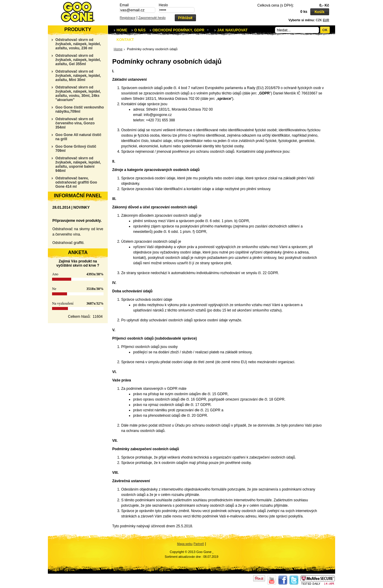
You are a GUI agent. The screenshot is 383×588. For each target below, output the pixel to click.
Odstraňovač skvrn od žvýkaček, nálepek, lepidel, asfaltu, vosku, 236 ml (78, 44)
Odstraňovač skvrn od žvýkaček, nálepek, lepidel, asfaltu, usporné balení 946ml (78, 164)
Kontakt (125, 40)
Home (122, 30)
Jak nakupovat (232, 30)
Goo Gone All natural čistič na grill (78, 137)
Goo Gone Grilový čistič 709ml (76, 149)
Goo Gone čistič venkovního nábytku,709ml (80, 109)
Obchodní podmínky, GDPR (182, 30)
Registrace (128, 18)
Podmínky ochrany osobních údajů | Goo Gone (78, 12)
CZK (319, 20)
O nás (140, 30)
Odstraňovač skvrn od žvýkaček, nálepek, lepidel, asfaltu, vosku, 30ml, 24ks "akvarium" (78, 94)
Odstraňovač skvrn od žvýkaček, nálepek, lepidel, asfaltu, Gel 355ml (78, 60)
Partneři (199, 544)
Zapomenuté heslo (152, 18)
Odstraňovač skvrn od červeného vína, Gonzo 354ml (75, 123)
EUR (326, 20)
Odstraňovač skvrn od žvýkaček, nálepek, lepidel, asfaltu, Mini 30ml (78, 76)
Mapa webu (185, 544)
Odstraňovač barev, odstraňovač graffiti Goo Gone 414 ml (76, 182)
